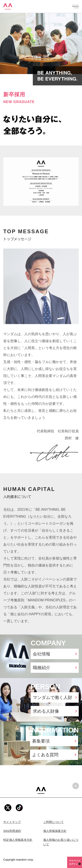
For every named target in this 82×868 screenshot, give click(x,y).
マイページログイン (75, 862)
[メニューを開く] (75, 7)
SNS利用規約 (12, 831)
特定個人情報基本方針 (18, 840)
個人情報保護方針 (55, 831)
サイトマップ (12, 822)
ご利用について (54, 822)
